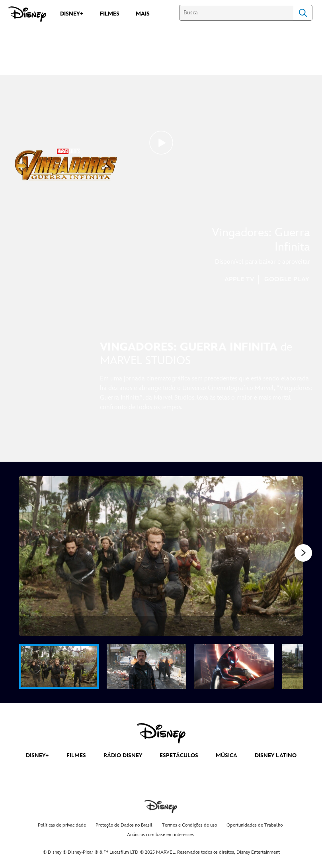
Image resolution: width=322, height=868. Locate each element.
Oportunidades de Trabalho (255, 825)
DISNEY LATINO (276, 755)
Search (303, 13)
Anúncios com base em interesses (160, 835)
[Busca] (236, 13)
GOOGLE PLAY (287, 279)
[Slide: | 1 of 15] (161, 556)
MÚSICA (226, 755)
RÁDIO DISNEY (123, 755)
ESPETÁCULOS (179, 755)
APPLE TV (239, 279)
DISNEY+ (37, 755)
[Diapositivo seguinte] (291, 556)
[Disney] (27, 14)
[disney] (161, 733)
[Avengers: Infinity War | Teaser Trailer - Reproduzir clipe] (161, 143)
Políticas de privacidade (62, 825)
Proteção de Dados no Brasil (124, 825)
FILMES (76, 755)
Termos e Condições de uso (189, 825)
